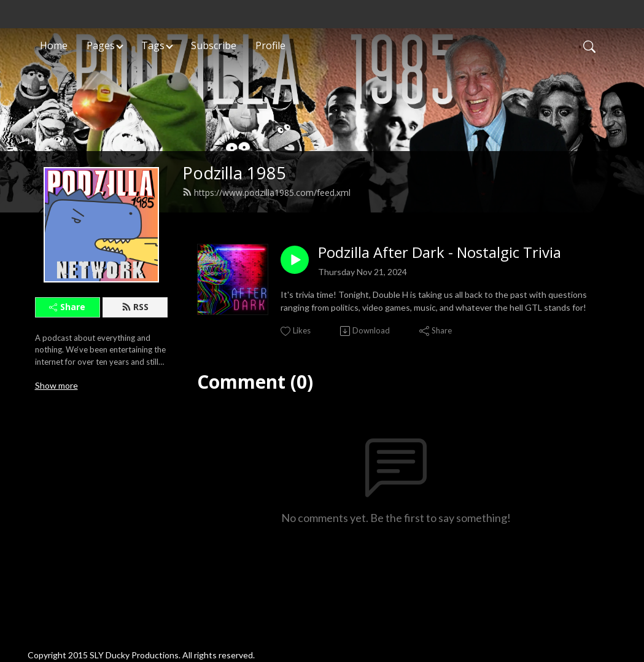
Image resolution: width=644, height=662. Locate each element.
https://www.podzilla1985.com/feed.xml (266, 193)
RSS (135, 307)
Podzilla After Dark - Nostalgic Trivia (440, 253)
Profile (270, 45)
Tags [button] (153, 45)
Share (67, 307)
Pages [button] (101, 45)
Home (54, 45)
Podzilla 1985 (234, 173)
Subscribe (214, 45)
